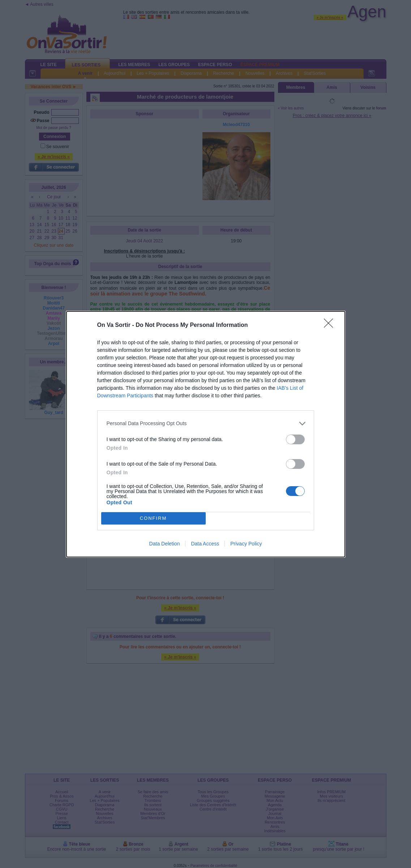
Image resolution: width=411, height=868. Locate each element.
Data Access (205, 544)
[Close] (331, 325)
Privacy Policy (246, 544)
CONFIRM (153, 518)
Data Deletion (165, 544)
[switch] (295, 439)
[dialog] (206, 434)
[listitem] (206, 424)
